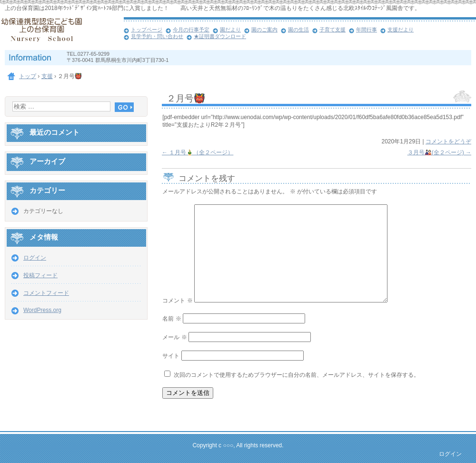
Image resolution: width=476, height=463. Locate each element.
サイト (171, 356)
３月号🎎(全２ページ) (439, 152)
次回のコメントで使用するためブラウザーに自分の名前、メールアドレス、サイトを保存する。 (297, 375)
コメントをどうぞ (448, 141)
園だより (230, 30)
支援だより (401, 30)
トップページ (147, 30)
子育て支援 (332, 30)
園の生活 (298, 30)
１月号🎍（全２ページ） (198, 152)
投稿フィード (40, 275)
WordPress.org (42, 310)
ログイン (35, 258)
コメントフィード (46, 293)
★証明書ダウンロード (220, 36)
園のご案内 (264, 30)
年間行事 (367, 30)
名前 (172, 319)
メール (174, 337)
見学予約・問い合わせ (157, 36)
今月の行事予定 (191, 30)
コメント (177, 301)
